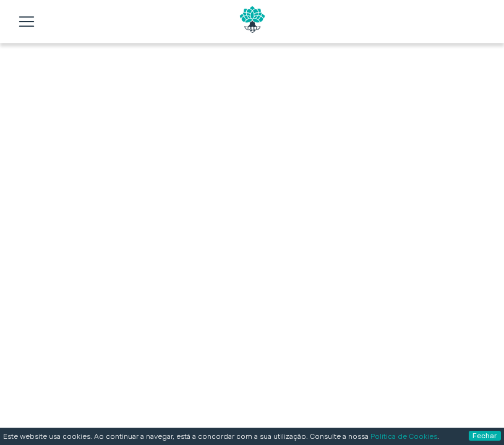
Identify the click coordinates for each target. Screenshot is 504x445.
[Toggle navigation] (27, 22)
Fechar (485, 436)
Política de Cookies (404, 436)
